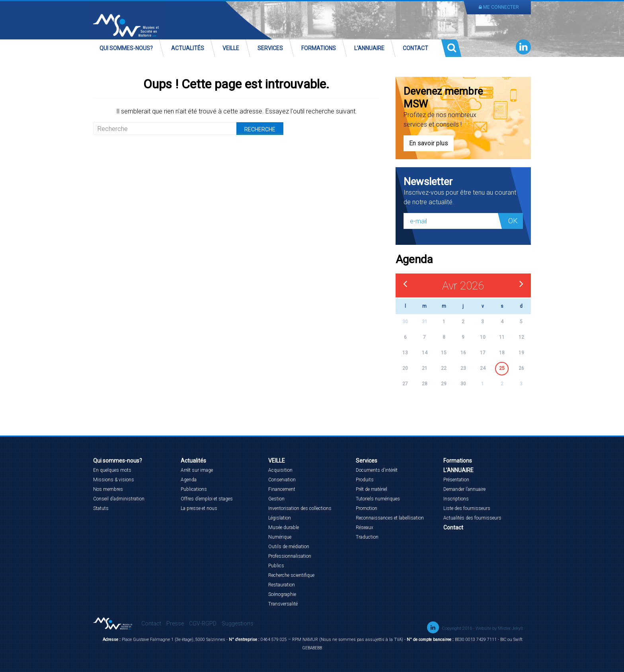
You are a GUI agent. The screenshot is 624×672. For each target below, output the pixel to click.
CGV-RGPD (203, 623)
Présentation (456, 480)
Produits (365, 480)
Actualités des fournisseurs (472, 518)
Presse (175, 623)
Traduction (367, 537)
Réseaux (365, 527)
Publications (194, 489)
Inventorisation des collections (300, 508)
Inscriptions (456, 499)
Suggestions (238, 623)
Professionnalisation (290, 556)
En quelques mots (112, 470)
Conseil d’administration (119, 499)
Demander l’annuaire (464, 489)
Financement (282, 489)
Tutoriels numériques (378, 499)
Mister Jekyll (510, 628)
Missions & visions (114, 480)
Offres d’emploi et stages (207, 499)
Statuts (101, 508)
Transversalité (283, 604)
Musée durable (284, 527)
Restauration (282, 585)
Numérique (280, 537)
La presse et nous (199, 508)
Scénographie (282, 594)
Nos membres (108, 489)
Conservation (282, 480)
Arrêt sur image (197, 470)
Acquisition (280, 470)
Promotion (367, 508)
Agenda (189, 480)
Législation (280, 518)
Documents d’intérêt (377, 470)
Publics (276, 566)
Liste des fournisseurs (467, 508)
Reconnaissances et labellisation (390, 518)
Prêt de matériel (371, 489)
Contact (415, 48)
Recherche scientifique (291, 575)
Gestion (276, 499)
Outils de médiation (289, 547)
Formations (319, 48)
